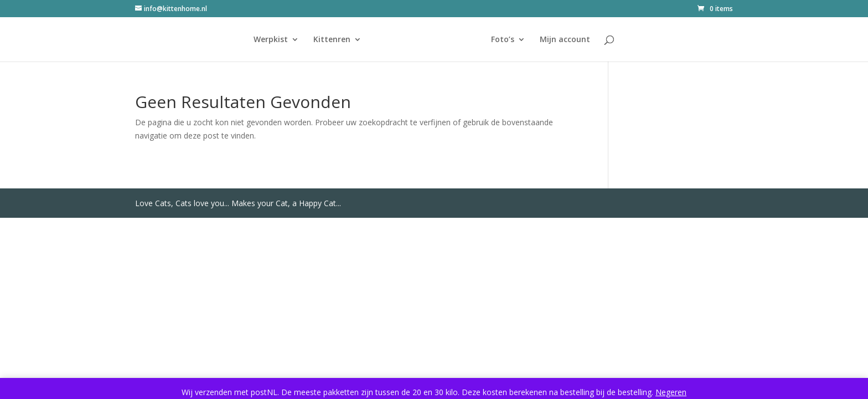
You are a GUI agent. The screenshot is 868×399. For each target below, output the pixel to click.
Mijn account (565, 40)
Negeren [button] (671, 392)
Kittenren (332, 40)
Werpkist (271, 40)
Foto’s (503, 40)
